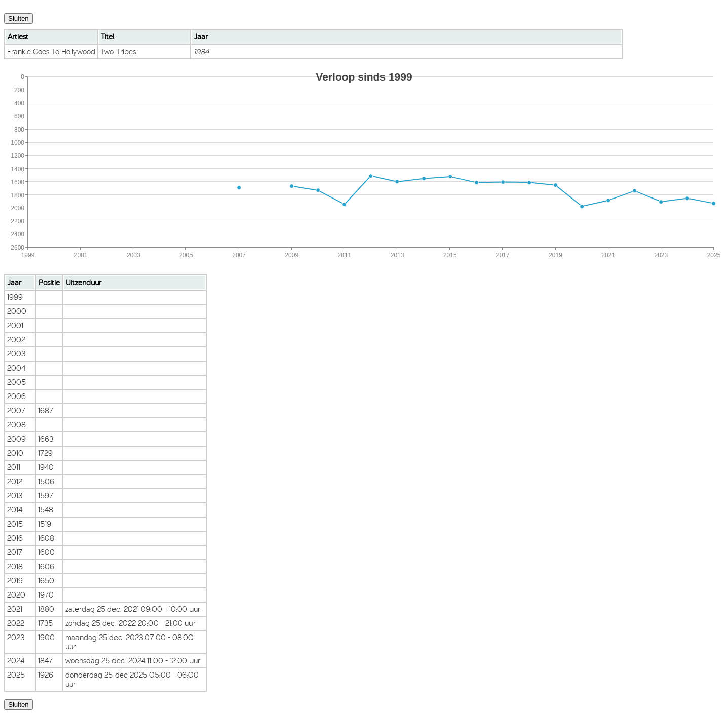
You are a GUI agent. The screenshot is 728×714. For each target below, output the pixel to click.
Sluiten (18, 18)
